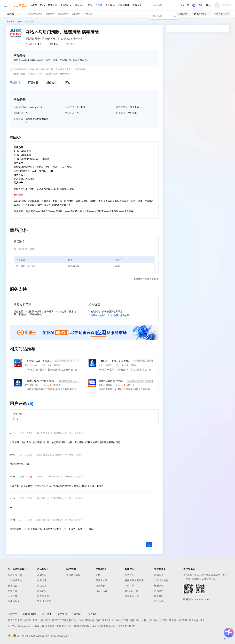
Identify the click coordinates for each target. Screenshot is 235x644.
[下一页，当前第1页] (154, 545)
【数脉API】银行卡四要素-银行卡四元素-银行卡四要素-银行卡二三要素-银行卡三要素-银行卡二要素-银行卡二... (40, 381)
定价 (90, 5)
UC (138, 620)
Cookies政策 (30, 614)
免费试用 (42, 580)
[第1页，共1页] (149, 545)
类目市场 (50, 14)
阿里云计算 (108, 620)
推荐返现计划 (132, 596)
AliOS (119, 620)
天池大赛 (100, 586)
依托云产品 (122, 107)
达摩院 (173, 620)
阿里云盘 (194, 620)
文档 (98, 575)
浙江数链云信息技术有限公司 (140, 381)
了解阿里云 (138, 5)
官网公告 (159, 591)
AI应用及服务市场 (34, 14)
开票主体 (18, 119)
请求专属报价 (213, 88)
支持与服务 (124, 5)
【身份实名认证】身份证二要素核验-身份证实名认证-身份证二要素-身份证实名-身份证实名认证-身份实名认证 (38, 361)
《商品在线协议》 (97, 315)
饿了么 (204, 620)
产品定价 (42, 591)
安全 (20, 22)
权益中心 (80, 5)
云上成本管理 (44, 601)
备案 (200, 5)
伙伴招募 (88, 14)
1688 (80, 620)
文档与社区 (66, 5)
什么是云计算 (15, 575)
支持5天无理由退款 (64, 69)
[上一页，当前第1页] (144, 545)
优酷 (150, 620)
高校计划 (130, 586)
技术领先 (13, 586)
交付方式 (69, 107)
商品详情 (15, 82)
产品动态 (42, 586)
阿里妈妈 (89, 620)
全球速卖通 (45, 620)
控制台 (208, 5)
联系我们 (77, 614)
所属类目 (121, 113)
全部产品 (42, 575)
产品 (42, 5)
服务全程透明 (47, 69)
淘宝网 (27, 620)
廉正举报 (47, 614)
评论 (67, 82)
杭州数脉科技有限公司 (143, 361)
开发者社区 (102, 580)
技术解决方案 (73, 575)
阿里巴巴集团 (15, 620)
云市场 (99, 5)
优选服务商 (80, 69)
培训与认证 (102, 591)
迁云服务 (159, 586)
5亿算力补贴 (131, 591)
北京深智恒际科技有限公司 (67, 361)
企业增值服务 (161, 580)
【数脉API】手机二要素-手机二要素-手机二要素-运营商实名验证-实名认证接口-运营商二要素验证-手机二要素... (115, 361)
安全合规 (13, 596)
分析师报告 (14, 601)
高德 (132, 620)
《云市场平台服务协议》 (119, 315)
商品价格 (33, 82)
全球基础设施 (15, 580)
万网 (126, 620)
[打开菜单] (5, 5)
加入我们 (93, 614)
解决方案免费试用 (134, 580)
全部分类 (11, 22)
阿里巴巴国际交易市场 (64, 620)
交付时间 (69, 113)
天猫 (35, 620)
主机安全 (30, 22)
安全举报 (62, 614)
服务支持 (52, 82)
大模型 (33, 5)
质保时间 (18, 113)
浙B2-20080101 (83, 626)
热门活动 (76, 14)
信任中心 (159, 601)
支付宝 (164, 620)
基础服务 (159, 575)
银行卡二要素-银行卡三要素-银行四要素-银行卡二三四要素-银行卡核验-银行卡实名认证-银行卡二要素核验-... (112, 381)
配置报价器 (43, 596)
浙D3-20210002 (127, 626)
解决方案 (53, 5)
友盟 (144, 620)
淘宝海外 (182, 620)
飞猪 (98, 620)
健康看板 (159, 596)
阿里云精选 (63, 14)
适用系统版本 (21, 107)
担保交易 (34, 69)
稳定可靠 (13, 591)
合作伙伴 (110, 5)
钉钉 (156, 620)
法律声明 (13, 614)
